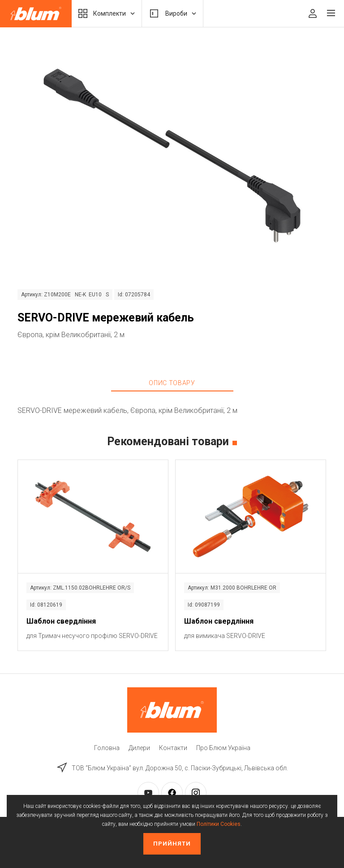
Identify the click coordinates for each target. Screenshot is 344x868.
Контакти (173, 748)
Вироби (172, 13)
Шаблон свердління (61, 621)
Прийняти (172, 844)
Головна (107, 748)
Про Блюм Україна (223, 748)
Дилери (139, 748)
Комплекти (107, 13)
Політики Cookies (219, 824)
